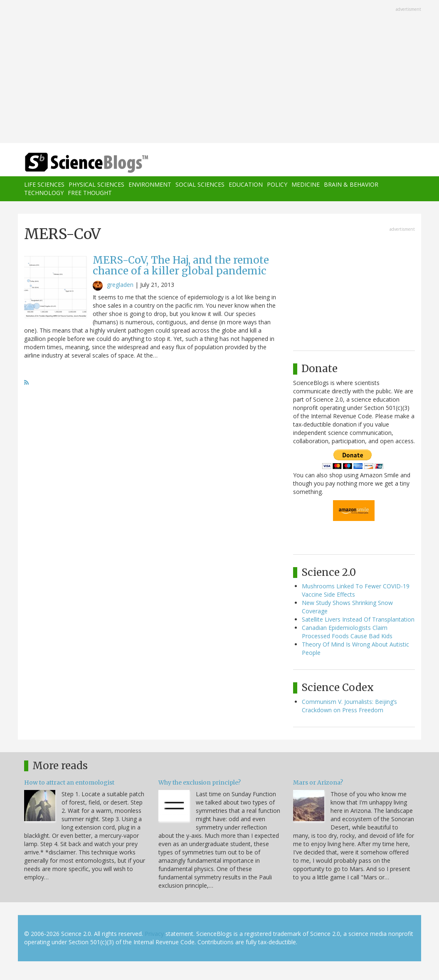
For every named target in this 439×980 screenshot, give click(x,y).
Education (246, 184)
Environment (150, 184)
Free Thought (90, 193)
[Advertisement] (219, 72)
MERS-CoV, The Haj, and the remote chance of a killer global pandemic (181, 265)
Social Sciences (200, 184)
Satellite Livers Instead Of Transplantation (358, 619)
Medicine (306, 184)
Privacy (154, 934)
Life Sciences (44, 184)
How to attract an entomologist (69, 783)
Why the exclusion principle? (200, 783)
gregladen (120, 285)
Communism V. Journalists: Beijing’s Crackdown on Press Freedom (349, 706)
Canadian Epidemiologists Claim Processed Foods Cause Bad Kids (347, 632)
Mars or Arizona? (318, 783)
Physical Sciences (96, 184)
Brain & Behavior (351, 184)
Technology (44, 193)
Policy (277, 184)
